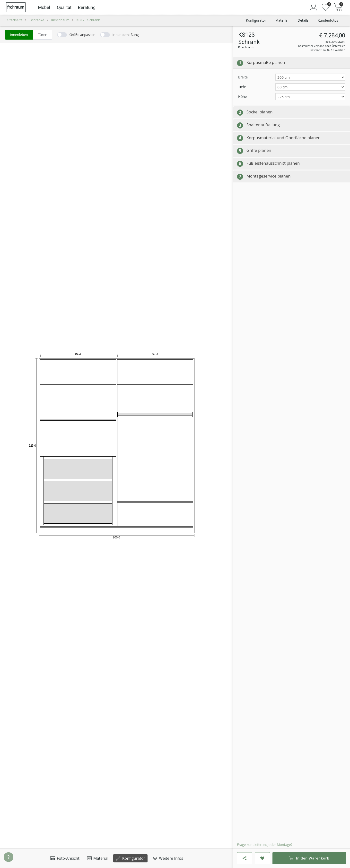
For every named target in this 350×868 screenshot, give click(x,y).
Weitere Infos (168, 858)
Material (98, 858)
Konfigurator (131, 858)
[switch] (76, 35)
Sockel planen (260, 112)
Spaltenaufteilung (263, 125)
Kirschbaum (60, 20)
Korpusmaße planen (266, 62)
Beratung (87, 7)
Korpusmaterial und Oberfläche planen (284, 138)
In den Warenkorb (309, 858)
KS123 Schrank (88, 20)
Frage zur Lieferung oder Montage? (265, 845)
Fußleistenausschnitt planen (273, 163)
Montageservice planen (269, 176)
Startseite (15, 20)
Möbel (44, 7)
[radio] (19, 35)
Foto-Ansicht (65, 858)
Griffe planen (259, 150)
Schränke (37, 20)
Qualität (64, 7)
